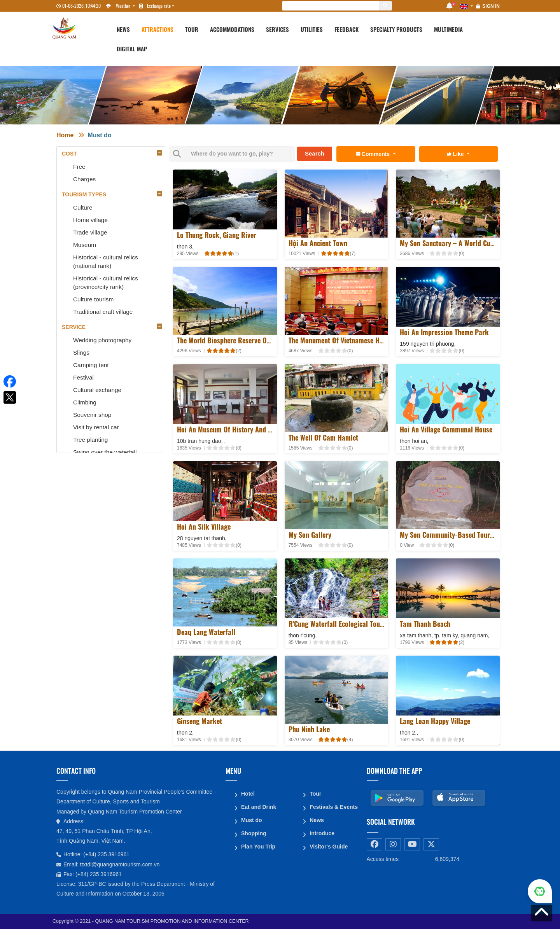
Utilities (312, 29)
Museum (85, 245)
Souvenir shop (92, 415)
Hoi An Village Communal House (446, 429)
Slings (81, 353)
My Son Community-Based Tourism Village (461, 535)
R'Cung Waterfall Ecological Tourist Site (346, 624)
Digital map (132, 49)
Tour (192, 29)
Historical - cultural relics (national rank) (106, 262)
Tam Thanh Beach (425, 624)
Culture (83, 207)
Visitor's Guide (329, 847)
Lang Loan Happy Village (435, 721)
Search (315, 153)
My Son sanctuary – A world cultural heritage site (473, 243)
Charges (84, 179)
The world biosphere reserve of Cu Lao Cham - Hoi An (256, 340)
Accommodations (232, 29)
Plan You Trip (258, 847)
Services (277, 29)
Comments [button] (374, 154)
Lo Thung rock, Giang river (217, 235)
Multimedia (448, 29)
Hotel (248, 794)
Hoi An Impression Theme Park (444, 332)
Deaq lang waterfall (206, 632)
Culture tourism (93, 299)
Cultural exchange (97, 390)
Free (79, 167)
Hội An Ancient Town (318, 243)
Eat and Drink (259, 807)
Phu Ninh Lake (309, 729)
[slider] (219, 253)
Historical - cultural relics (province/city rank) (106, 283)
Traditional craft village (103, 312)
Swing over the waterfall (105, 452)
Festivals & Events (334, 807)
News (123, 29)
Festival (83, 377)
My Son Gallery (310, 535)
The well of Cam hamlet (323, 437)
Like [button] (456, 154)
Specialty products (396, 29)
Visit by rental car (96, 427)
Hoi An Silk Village (204, 527)
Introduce (322, 833)
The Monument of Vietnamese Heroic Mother (352, 340)
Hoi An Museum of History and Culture (233, 429)
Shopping (254, 833)
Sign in (491, 6)
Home (65, 135)
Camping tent (91, 365)
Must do (99, 135)
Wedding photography (102, 340)
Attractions (157, 29)
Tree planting (90, 440)
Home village (90, 220)
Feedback (346, 29)
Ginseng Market (199, 721)
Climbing (85, 402)
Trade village (90, 232)
